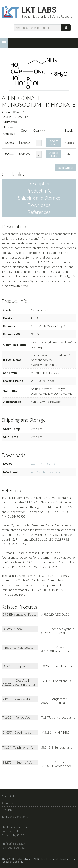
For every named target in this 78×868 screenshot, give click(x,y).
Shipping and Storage (39, 198)
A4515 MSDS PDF (44, 464)
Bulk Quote (66, 168)
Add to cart (54, 142)
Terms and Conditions (15, 816)
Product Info (39, 191)
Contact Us (8, 796)
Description (39, 184)
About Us (7, 803)
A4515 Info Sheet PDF (46, 472)
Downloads (39, 205)
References (39, 212)
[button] (4, 43)
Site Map (7, 810)
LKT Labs (39, 10)
